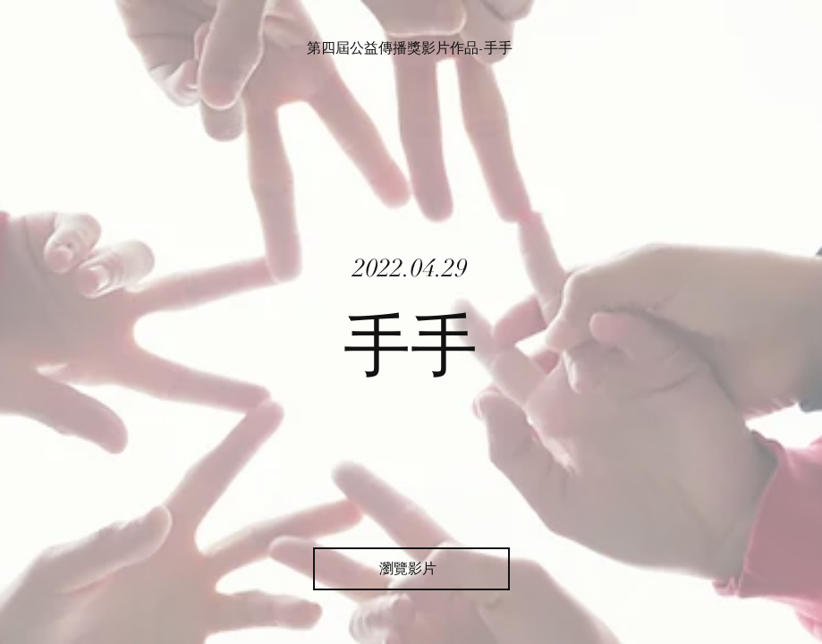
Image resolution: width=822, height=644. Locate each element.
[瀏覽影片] (411, 569)
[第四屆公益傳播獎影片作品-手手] (411, 48)
